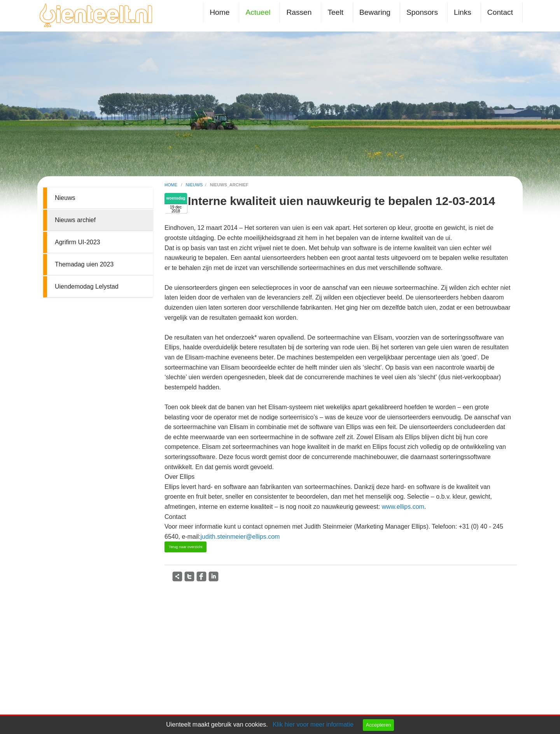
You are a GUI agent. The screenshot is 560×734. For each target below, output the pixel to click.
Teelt (335, 12)
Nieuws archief (75, 220)
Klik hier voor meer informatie (313, 724)
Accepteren (379, 725)
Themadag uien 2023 (84, 264)
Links (463, 12)
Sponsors (422, 12)
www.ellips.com (403, 507)
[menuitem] (221, 12)
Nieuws (65, 198)
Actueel (258, 12)
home (171, 185)
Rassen (299, 12)
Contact (500, 12)
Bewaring (375, 12)
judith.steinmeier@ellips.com (240, 537)
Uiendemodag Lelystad (87, 286)
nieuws (194, 185)
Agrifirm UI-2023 (77, 242)
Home (220, 12)
